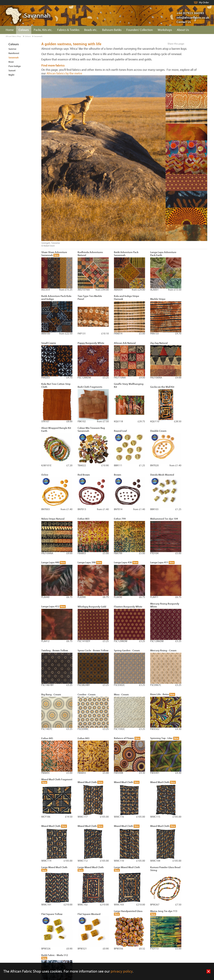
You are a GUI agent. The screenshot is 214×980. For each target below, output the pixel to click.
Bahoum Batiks (112, 30)
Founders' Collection (140, 30)
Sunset (12, 71)
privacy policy (122, 971)
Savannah (38, 36)
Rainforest (14, 53)
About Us (183, 30)
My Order (204, 3)
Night (11, 75)
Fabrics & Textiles (68, 30)
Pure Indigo (15, 66)
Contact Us (184, 22)
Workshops (165, 30)
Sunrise (12, 49)
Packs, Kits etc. (43, 30)
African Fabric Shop (13, 36)
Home (10, 30)
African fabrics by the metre (64, 73)
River (11, 62)
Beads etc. (91, 30)
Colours (24, 30)
